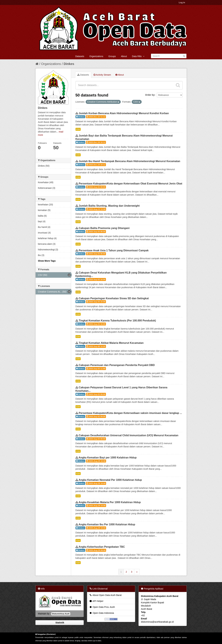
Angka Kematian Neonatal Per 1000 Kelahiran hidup (110, 480)
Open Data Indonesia (102, 613)
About (124, 56)
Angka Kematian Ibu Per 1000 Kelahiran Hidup (107, 524)
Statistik (59, 623)
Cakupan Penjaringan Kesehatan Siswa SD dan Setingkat (114, 298)
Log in (182, 2)
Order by (150, 95)
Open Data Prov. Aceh (102, 607)
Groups (112, 56)
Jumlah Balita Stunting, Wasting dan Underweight (109, 206)
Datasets (80, 56)
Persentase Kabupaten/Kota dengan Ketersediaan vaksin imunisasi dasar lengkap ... (130, 413)
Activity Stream (102, 75)
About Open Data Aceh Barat (105, 595)
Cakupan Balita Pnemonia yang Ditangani (104, 228)
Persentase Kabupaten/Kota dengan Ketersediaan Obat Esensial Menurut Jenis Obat (130, 184)
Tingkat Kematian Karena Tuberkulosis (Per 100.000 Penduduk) (117, 321)
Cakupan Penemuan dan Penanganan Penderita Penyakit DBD (117, 365)
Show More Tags (47, 261)
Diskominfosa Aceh (61, 614)
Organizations (96, 56)
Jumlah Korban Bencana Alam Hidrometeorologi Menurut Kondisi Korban (124, 113)
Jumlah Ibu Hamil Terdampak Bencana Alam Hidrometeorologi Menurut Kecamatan (129, 161)
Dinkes (69, 64)
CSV (78, 129)
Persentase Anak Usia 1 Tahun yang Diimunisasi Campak (114, 250)
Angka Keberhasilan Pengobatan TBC (102, 547)
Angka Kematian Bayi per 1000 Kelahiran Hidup (108, 458)
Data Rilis (138, 56)
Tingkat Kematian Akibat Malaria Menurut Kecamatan (111, 343)
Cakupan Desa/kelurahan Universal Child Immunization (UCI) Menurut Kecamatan (129, 435)
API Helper (96, 601)
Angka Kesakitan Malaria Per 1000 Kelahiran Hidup (110, 502)
